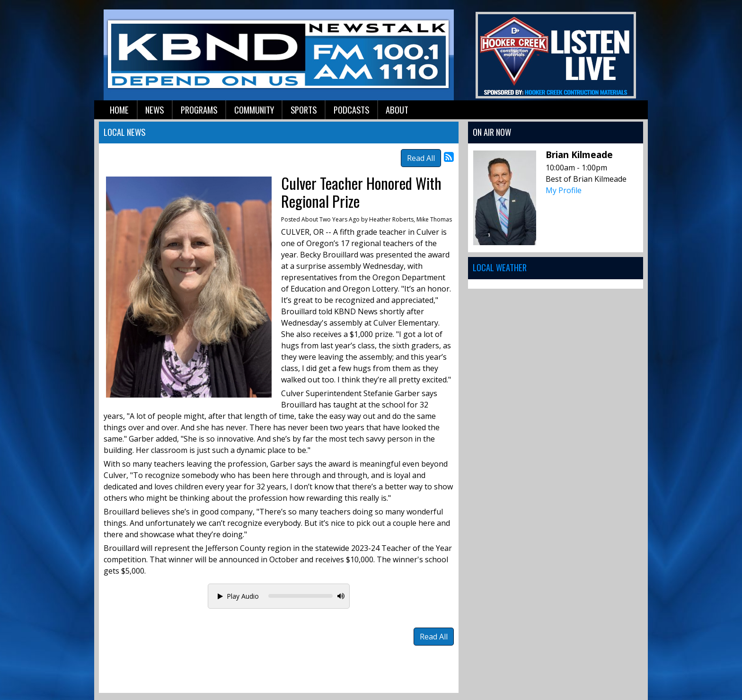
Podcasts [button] (351, 110)
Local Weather (500, 267)
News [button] (155, 110)
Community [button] (254, 110)
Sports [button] (304, 110)
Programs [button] (199, 110)
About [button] (397, 110)
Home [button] (119, 110)
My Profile (564, 190)
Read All (421, 158)
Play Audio (238, 596)
